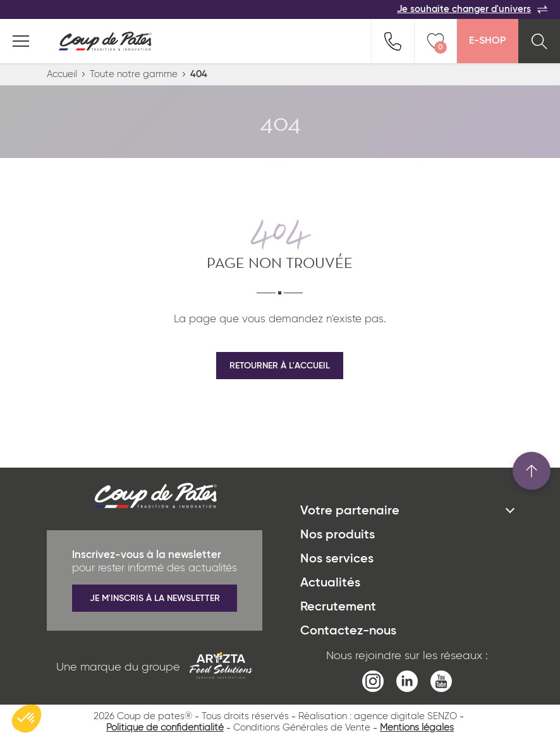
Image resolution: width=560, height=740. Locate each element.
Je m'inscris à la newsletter (155, 598)
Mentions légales (417, 728)
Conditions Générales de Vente (302, 728)
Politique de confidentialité (165, 728)
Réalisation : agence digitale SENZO (378, 716)
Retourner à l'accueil (280, 366)
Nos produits (338, 535)
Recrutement (338, 607)
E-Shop (487, 41)
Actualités (330, 583)
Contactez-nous (348, 631)
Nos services (337, 559)
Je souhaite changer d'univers (472, 9)
